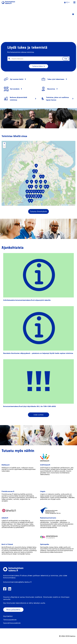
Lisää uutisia (38, 415)
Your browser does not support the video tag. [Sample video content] (38, 29)
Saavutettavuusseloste (12, 623)
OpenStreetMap (65, 205)
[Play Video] (73, 14)
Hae (65, 59)
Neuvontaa (51, 89)
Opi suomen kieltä (17, 79)
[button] (68, 3)
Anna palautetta (13, 610)
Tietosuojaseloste (10, 620)
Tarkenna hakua (39, 66)
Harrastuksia (15, 89)
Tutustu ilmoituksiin (38, 212)
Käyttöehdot (8, 616)
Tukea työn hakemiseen (56, 79)
